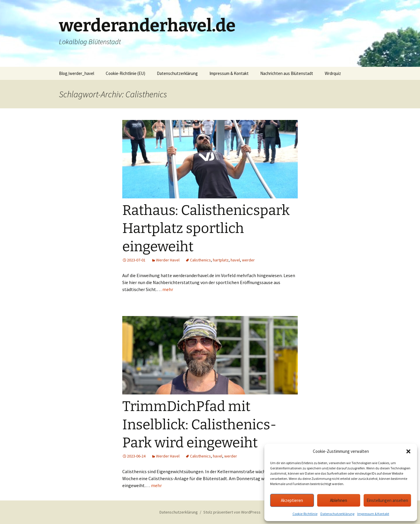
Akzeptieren (292, 500)
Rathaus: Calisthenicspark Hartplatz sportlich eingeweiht (206, 228)
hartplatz (221, 260)
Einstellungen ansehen (387, 500)
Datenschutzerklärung (337, 514)
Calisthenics (200, 260)
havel (235, 260)
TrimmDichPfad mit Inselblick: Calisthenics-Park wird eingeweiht (199, 425)
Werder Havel (168, 260)
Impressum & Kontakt (373, 514)
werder (248, 260)
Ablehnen (339, 500)
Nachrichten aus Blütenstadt (287, 73)
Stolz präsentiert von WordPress (232, 512)
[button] (408, 451)
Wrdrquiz (333, 73)
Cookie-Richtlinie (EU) (125, 73)
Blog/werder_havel (77, 73)
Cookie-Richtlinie (305, 514)
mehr (168, 289)
